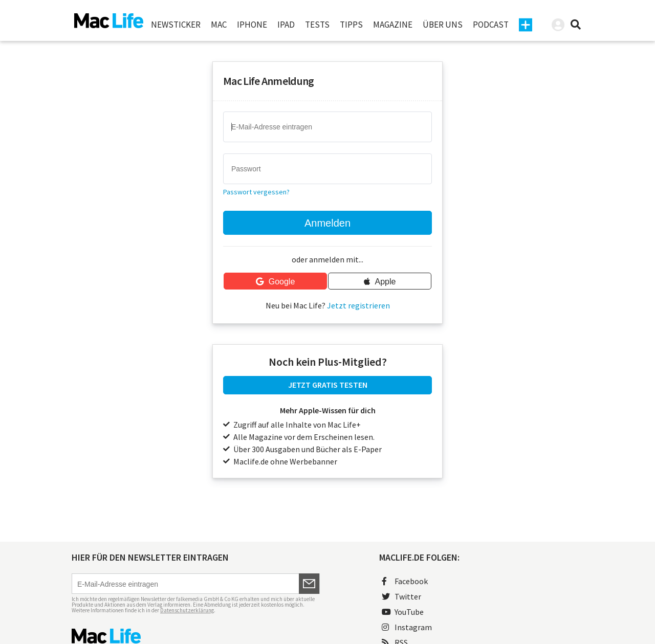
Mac (219, 25)
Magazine (393, 25)
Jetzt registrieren (358, 305)
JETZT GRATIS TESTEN (328, 385)
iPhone (252, 25)
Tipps (351, 25)
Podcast (491, 25)
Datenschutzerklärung (187, 610)
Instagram (407, 627)
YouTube (403, 612)
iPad (286, 25)
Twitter (401, 596)
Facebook (405, 581)
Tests (317, 25)
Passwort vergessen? (256, 192)
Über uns (443, 25)
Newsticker (176, 25)
